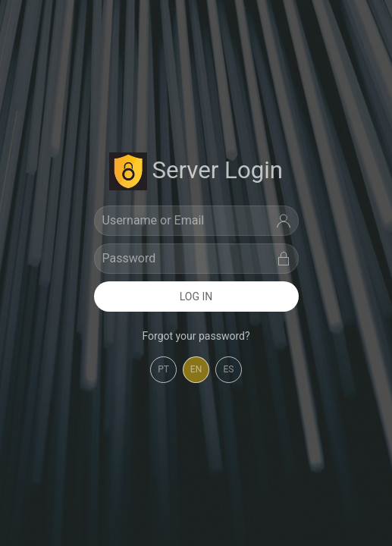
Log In (196, 297)
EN (196, 369)
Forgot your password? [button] (196, 336)
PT (163, 369)
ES (229, 369)
